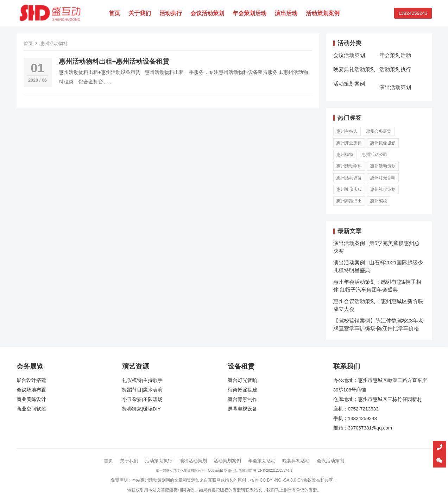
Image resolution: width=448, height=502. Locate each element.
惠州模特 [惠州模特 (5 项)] (345, 155)
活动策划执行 (395, 69)
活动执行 (172, 13)
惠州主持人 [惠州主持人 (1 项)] (347, 131)
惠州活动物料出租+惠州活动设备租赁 (114, 61)
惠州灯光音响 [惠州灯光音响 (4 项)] (383, 178)
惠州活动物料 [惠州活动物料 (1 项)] (349, 166)
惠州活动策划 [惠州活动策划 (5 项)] (383, 166)
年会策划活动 (251, 13)
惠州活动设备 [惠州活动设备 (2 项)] (349, 178)
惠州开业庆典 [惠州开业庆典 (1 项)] (349, 143)
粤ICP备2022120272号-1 (273, 470)
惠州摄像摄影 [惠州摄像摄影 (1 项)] (383, 143)
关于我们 (141, 13)
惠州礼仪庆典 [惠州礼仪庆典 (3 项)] (349, 189)
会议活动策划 (208, 13)
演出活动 (287, 13)
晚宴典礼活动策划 (354, 69)
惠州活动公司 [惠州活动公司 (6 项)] (374, 155)
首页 (115, 13)
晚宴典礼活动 (296, 461)
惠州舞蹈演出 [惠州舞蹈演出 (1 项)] (349, 201)
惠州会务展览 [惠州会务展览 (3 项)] (379, 131)
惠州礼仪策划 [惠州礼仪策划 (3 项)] (383, 189)
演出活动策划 (395, 87)
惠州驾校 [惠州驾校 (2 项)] (379, 201)
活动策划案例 (324, 13)
